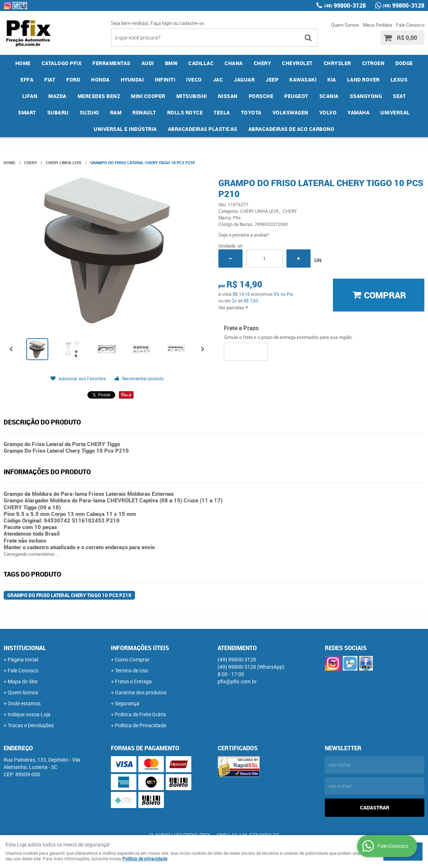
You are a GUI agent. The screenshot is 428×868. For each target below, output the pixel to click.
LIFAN (30, 96)
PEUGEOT (296, 96)
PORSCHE (261, 96)
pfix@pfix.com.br (237, 681)
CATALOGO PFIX (62, 63)
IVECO (194, 80)
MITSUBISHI (192, 96)
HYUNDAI (132, 80)
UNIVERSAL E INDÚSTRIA (125, 129)
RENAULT (144, 112)
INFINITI (165, 80)
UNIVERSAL (395, 112)
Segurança (127, 703)
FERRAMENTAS (112, 63)
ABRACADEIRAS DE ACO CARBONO (292, 129)
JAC (218, 80)
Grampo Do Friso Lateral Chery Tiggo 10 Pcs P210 (69, 595)
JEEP (272, 80)
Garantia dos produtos (141, 692)
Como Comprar (132, 659)
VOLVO (328, 112)
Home (23, 63)
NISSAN (228, 96)
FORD (73, 80)
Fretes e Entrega (133, 681)
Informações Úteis (140, 648)
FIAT (50, 80)
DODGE (404, 63)
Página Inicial (23, 659)
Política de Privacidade (140, 725)
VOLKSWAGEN (290, 112)
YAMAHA (358, 112)
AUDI (148, 63)
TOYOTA (251, 112)
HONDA (100, 80)
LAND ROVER (363, 80)
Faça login (161, 23)
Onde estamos (24, 703)
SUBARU (58, 112)
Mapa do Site (22, 681)
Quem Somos (345, 25)
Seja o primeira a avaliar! (243, 235)
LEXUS (399, 80)
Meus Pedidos (378, 25)
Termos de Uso (132, 670)
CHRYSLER (337, 63)
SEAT (399, 96)
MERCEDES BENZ (99, 96)
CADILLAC (201, 63)
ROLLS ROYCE (185, 112)
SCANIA (329, 96)
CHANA (234, 63)
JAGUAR (244, 80)
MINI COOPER (148, 96)
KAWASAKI (303, 80)
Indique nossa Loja (29, 714)
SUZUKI (89, 112)
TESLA (222, 112)
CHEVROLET (297, 63)
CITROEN (373, 63)
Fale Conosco (410, 25)
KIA (332, 80)
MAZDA (57, 96)
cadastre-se (192, 23)
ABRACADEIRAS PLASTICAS (203, 129)
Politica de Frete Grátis (140, 714)
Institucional (25, 648)
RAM (116, 112)
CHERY (263, 63)
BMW (171, 63)
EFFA (27, 80)
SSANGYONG (366, 96)
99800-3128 (345, 5)
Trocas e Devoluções (31, 725)
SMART (27, 112)
